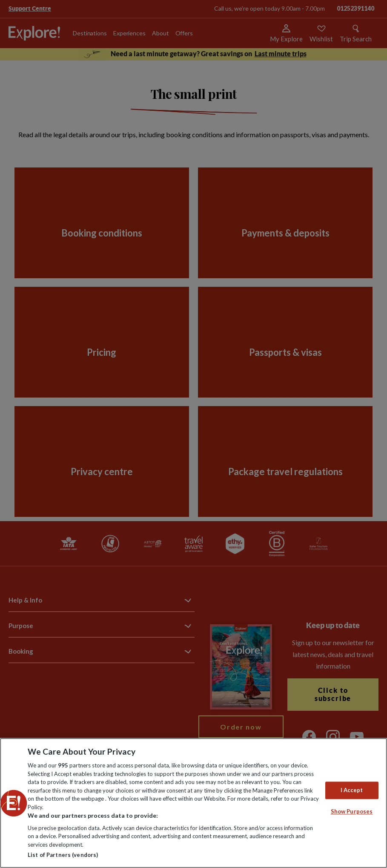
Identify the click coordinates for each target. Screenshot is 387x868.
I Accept (352, 790)
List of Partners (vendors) (63, 855)
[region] (193, 803)
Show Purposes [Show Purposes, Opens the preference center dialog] (352, 812)
